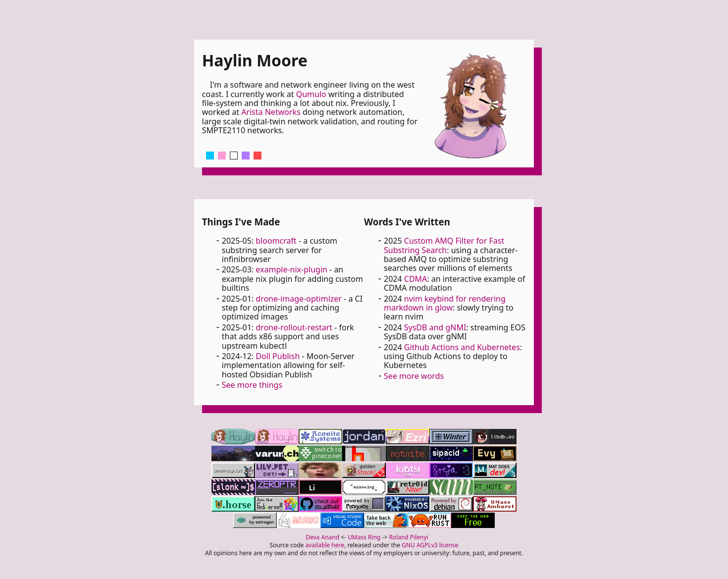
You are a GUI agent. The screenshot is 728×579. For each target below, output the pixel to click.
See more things (252, 385)
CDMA (416, 279)
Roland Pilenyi (408, 537)
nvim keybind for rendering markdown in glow (445, 303)
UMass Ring (364, 537)
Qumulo (311, 94)
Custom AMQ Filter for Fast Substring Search (444, 245)
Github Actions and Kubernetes (462, 347)
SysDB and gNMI (435, 327)
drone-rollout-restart (294, 327)
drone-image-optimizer (299, 299)
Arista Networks (271, 112)
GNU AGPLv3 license (430, 545)
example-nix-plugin (291, 269)
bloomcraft (276, 241)
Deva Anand (322, 537)
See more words (414, 376)
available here (325, 545)
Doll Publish (278, 356)
